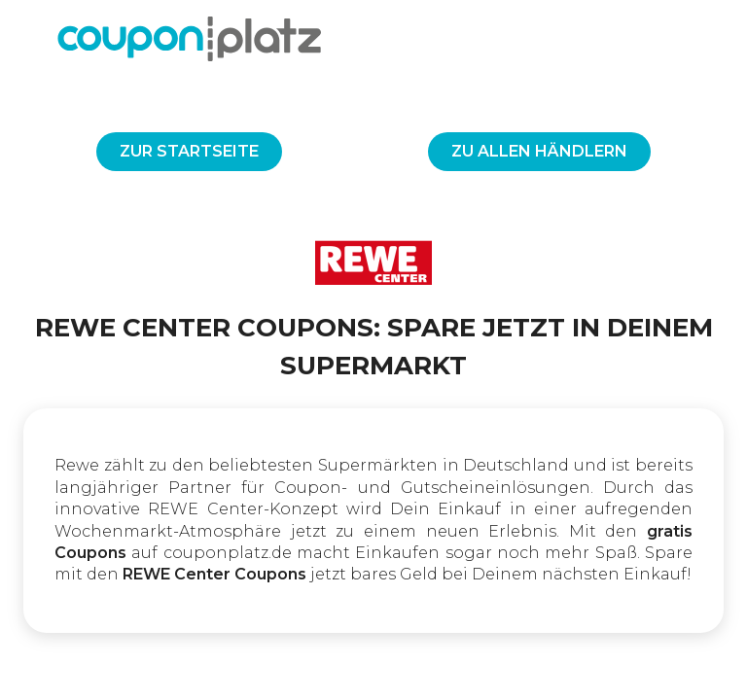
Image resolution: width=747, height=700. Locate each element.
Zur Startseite (189, 151)
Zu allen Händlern (539, 151)
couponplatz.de (228, 553)
